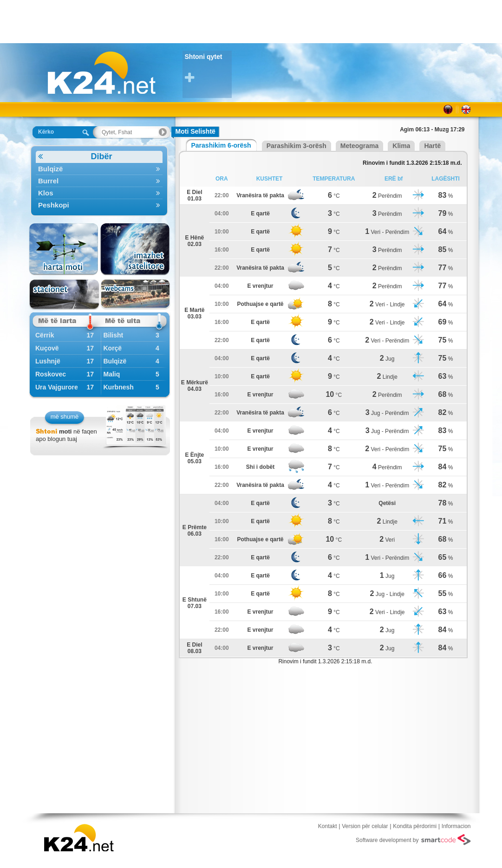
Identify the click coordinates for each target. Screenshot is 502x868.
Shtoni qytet (208, 68)
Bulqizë (99, 169)
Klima (401, 146)
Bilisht (113, 335)
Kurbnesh (118, 387)
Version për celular (365, 826)
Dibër (75, 157)
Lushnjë (48, 361)
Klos (99, 193)
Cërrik (45, 335)
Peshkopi (99, 205)
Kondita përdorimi (415, 826)
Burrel (99, 181)
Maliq (111, 374)
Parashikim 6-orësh (221, 145)
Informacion (456, 826)
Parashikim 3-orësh (297, 146)
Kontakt (328, 826)
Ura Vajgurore (57, 387)
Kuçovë (47, 348)
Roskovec (51, 374)
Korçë (112, 348)
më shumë (65, 417)
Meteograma (359, 146)
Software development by (413, 840)
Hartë (432, 146)
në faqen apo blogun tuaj (66, 435)
